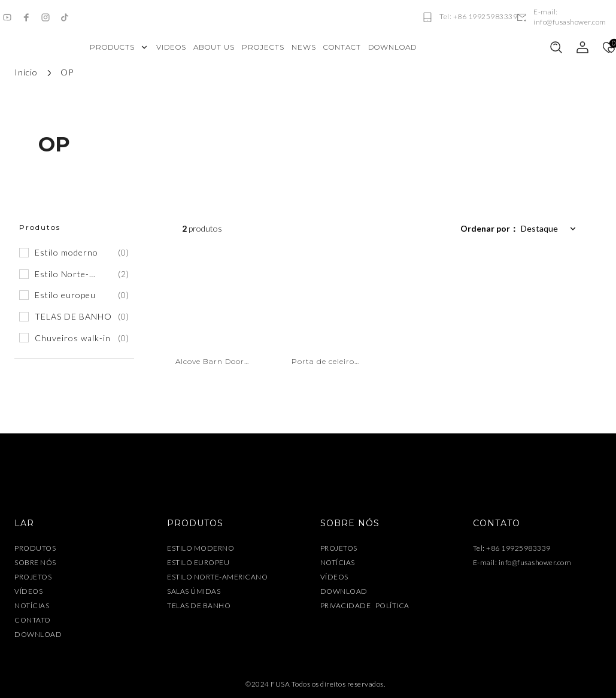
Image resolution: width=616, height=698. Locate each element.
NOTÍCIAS (32, 607)
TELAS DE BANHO (199, 607)
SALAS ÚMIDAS (194, 592)
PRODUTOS (35, 549)
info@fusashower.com (535, 564)
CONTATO (33, 621)
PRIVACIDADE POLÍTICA (365, 607)
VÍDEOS (28, 592)
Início (26, 72)
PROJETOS (33, 578)
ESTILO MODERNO (201, 549)
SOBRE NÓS (35, 564)
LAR (24, 524)
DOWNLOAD (38, 635)
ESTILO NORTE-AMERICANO (217, 578)
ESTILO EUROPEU (198, 564)
